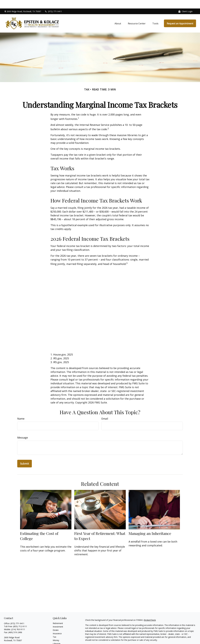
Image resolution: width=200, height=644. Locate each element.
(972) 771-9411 (53, 3)
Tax (54, 628)
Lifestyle (57, 635)
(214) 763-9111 (18, 621)
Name (21, 410)
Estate (56, 622)
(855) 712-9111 (20, 618)
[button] (118, 15)
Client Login (185, 3)
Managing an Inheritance (150, 525)
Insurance (57, 625)
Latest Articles (59, 639)
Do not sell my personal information (175, 640)
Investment (58, 618)
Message (23, 429)
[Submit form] (25, 455)
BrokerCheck (150, 612)
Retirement (58, 615)
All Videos (57, 642)
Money (56, 632)
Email (105, 410)
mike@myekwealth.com (15, 641)
